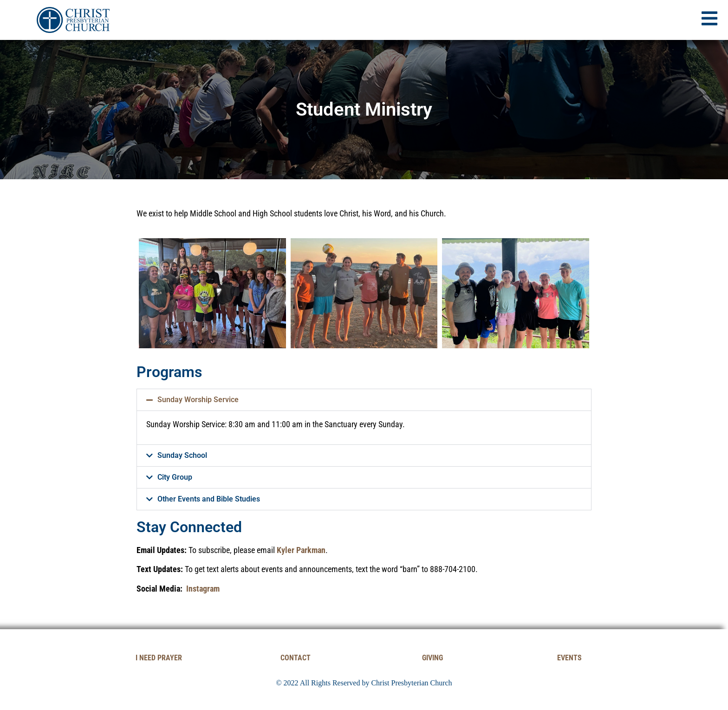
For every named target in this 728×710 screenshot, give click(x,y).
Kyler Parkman (301, 550)
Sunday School (182, 455)
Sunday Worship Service (198, 400)
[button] (364, 400)
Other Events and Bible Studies (209, 499)
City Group (175, 477)
